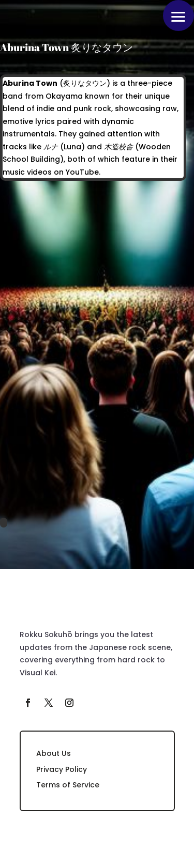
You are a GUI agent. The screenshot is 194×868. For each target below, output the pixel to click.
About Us (54, 753)
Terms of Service (68, 785)
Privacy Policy (62, 769)
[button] (178, 16)
